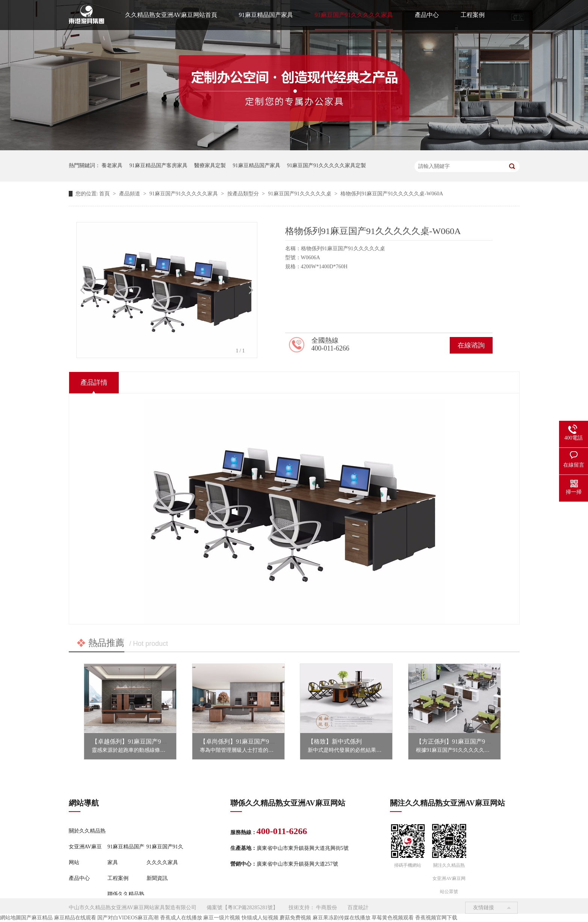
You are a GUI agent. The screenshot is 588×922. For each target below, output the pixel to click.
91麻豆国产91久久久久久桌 (301, 194)
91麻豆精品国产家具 (266, 15)
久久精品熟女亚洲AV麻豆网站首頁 (171, 15)
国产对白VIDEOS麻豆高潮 (128, 918)
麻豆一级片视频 (222, 918)
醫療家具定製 (210, 166)
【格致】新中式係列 (335, 741)
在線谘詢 (471, 345)
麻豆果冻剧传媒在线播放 (342, 918)
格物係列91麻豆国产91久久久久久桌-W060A (392, 194)
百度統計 (358, 908)
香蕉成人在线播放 (181, 918)
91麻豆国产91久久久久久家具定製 (326, 166)
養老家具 (112, 166)
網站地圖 (11, 918)
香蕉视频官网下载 (436, 918)
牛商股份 (326, 908)
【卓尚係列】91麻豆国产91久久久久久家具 (257, 741)
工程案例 (473, 15)
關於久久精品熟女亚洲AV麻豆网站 (87, 847)
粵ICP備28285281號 (250, 908)
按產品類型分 (244, 194)
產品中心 (427, 15)
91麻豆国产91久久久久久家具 (354, 15)
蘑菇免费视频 (295, 918)
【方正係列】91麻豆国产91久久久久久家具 (473, 741)
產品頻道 (130, 194)
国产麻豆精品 (37, 918)
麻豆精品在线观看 (75, 918)
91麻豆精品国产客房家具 (159, 166)
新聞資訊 (157, 878)
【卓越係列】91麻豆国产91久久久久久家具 (149, 741)
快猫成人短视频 (260, 918)
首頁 (105, 194)
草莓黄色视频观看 (393, 918)
